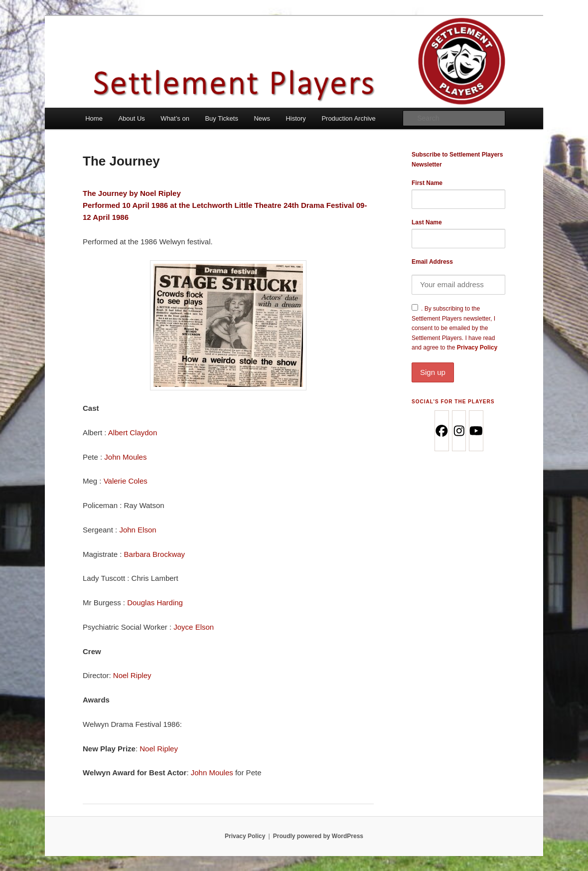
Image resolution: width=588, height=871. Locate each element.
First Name (427, 183)
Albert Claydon (133, 433)
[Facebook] (441, 431)
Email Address (432, 262)
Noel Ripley (161, 193)
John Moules (125, 457)
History (295, 118)
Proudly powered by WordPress (318, 836)
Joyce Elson (194, 627)
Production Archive (348, 118)
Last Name (427, 222)
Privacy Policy (458, 363)
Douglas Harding (155, 603)
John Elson (138, 530)
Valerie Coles (126, 481)
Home (94, 118)
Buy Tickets (221, 118)
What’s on (175, 118)
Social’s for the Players (453, 402)
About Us (131, 118)
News (262, 118)
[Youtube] (476, 431)
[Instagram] (459, 431)
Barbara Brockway (155, 554)
